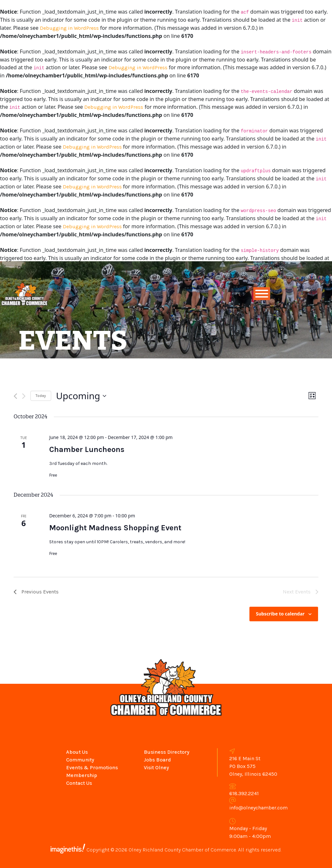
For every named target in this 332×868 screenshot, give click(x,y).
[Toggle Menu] (262, 294)
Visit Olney (156, 767)
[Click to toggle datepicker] (81, 396)
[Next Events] (24, 396)
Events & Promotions (92, 767)
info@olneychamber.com (258, 808)
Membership (82, 775)
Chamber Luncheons (87, 449)
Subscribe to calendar (280, 614)
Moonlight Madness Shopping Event (115, 528)
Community (80, 760)
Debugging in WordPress (69, 28)
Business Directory (167, 752)
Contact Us (79, 783)
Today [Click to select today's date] (41, 396)
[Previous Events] (15, 396)
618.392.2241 (244, 793)
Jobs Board (157, 760)
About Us (77, 752)
